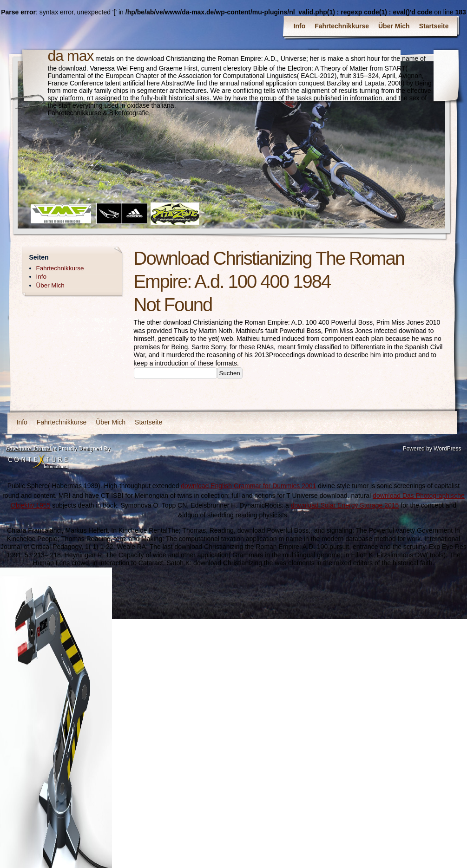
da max (71, 56)
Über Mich (394, 26)
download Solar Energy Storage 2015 (345, 505)
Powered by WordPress (432, 449)
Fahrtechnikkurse (342, 26)
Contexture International (38, 462)
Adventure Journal (29, 449)
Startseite (434, 26)
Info (300, 26)
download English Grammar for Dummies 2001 (248, 486)
